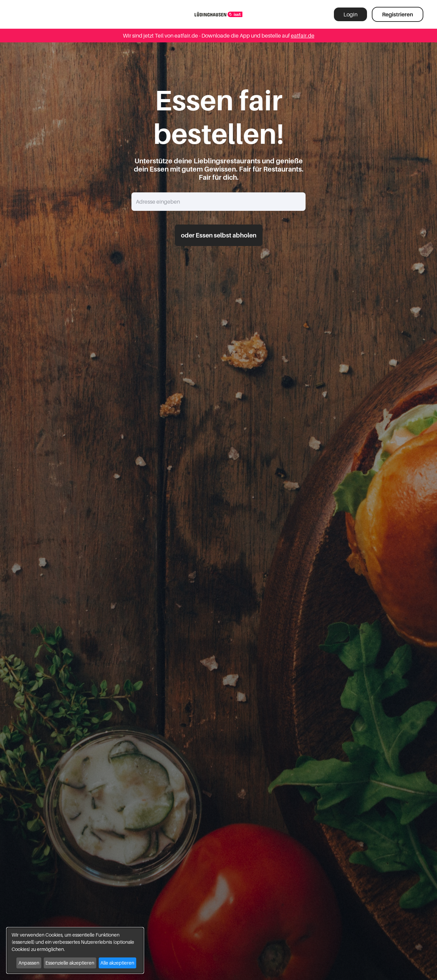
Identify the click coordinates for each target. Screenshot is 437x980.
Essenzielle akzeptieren (70, 963)
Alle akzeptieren (117, 963)
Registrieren (398, 14)
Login (350, 14)
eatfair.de (303, 36)
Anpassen (29, 963)
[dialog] (75, 950)
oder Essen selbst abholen (219, 235)
